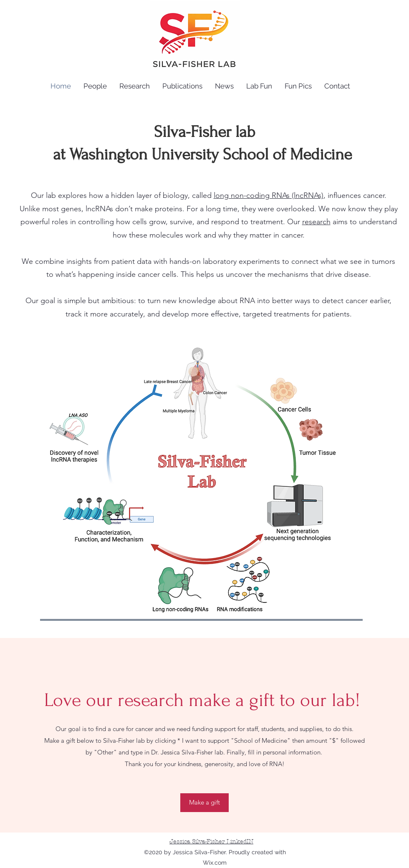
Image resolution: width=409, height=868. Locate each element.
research (316, 222)
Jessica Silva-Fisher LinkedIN (211, 841)
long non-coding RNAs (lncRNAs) (269, 195)
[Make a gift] (204, 803)
